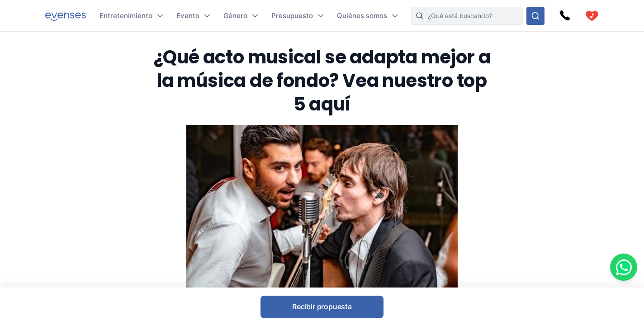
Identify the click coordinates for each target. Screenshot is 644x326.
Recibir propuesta (322, 307)
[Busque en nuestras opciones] (535, 16)
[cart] (592, 16)
